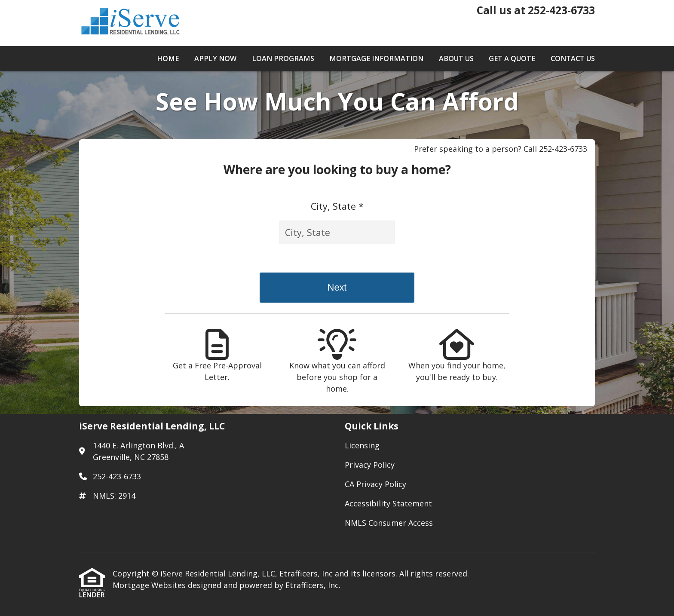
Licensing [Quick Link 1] (362, 445)
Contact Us (573, 58)
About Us (456, 58)
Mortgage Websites (150, 585)
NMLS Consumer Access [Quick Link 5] (389, 523)
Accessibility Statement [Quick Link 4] (388, 503)
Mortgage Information (376, 58)
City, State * (337, 206)
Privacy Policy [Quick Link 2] (370, 465)
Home (168, 58)
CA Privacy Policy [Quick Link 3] (375, 484)
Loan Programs (283, 58)
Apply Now (215, 58)
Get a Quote (512, 58)
